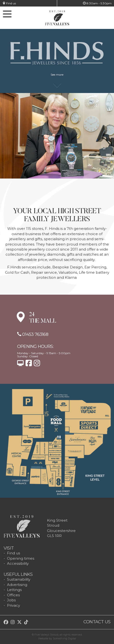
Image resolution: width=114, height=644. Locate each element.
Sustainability (19, 579)
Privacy (13, 605)
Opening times (21, 558)
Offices (13, 595)
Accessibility (18, 563)
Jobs (11, 600)
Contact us (97, 622)
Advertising (17, 585)
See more (57, 77)
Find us (9, 3)
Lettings (14, 590)
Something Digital (64, 638)
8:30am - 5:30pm (97, 3)
